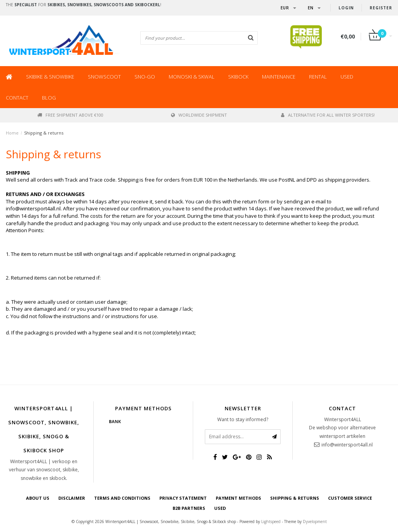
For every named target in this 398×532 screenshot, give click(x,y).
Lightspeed (271, 521)
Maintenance (279, 77)
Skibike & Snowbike (50, 77)
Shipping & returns (44, 133)
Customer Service (350, 498)
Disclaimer (72, 498)
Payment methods (238, 498)
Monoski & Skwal (192, 77)
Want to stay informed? (243, 419)
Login (346, 8)
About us (38, 498)
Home (12, 133)
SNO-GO (145, 77)
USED (220, 508)
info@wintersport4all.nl (347, 445)
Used (347, 77)
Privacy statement (183, 498)
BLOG (49, 98)
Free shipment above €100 (70, 115)
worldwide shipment (199, 115)
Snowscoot (104, 77)
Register (381, 8)
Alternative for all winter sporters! (328, 115)
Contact (17, 98)
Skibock (238, 77)
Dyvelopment (315, 521)
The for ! (84, 5)
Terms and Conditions (122, 498)
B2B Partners (189, 508)
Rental (318, 77)
